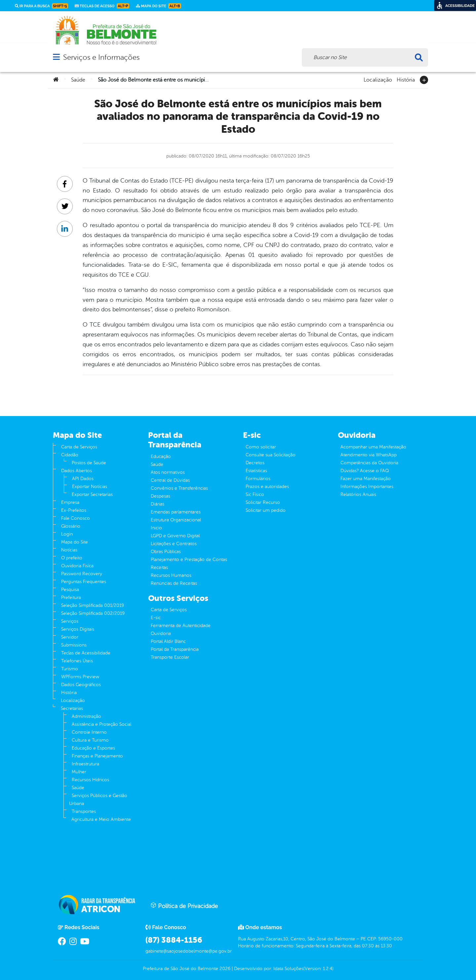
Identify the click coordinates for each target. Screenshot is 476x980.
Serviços (70, 621)
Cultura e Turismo (90, 740)
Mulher (79, 772)
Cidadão (70, 455)
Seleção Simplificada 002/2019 (93, 613)
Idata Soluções (288, 969)
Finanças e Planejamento (97, 756)
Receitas (159, 567)
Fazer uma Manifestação (366, 479)
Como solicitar (261, 447)
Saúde (78, 80)
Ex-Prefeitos (74, 510)
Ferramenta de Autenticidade (181, 626)
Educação (161, 456)
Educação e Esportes (93, 748)
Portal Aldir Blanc (168, 641)
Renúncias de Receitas (174, 583)
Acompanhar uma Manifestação (373, 447)
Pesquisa (70, 590)
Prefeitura (71, 597)
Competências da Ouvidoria (369, 463)
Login (67, 534)
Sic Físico (255, 494)
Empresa (70, 502)
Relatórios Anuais (358, 494)
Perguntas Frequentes (84, 582)
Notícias (69, 550)
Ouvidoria (161, 633)
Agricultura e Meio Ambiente (101, 819)
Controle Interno (89, 732)
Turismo (70, 669)
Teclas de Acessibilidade (86, 653)
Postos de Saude (89, 463)
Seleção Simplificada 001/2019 (93, 605)
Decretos (255, 463)
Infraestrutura (85, 764)
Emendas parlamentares (176, 512)
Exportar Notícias (90, 487)
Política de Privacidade (184, 906)
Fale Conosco (76, 518)
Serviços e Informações (101, 57)
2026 (224, 969)
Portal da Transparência (175, 649)
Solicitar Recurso (263, 502)
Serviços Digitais (78, 629)
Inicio (156, 528)
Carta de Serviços (79, 447)
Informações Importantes (367, 487)
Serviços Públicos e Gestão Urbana (98, 800)
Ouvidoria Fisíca (77, 566)
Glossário (71, 526)
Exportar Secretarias (92, 494)
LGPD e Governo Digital (175, 536)
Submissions (74, 645)
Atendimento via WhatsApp (369, 455)
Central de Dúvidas (170, 480)
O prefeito (72, 558)
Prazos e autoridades (267, 487)
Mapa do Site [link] (159, 6)
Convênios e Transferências (179, 488)
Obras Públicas (166, 552)
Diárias (158, 504)
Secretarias (72, 708)
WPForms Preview (80, 677)
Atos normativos (168, 472)
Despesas (160, 496)
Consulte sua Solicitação (271, 455)
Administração (86, 716)
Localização (378, 79)
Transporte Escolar (170, 657)
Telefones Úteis (77, 661)
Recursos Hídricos (90, 780)
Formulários (258, 479)
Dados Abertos (77, 471)
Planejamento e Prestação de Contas (189, 560)
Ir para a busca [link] (41, 6)
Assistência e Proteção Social (101, 724)
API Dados (83, 479)
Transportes (84, 811)
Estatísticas (256, 471)
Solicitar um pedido (266, 510)
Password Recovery (82, 574)
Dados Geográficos (81, 685)
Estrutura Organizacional (176, 520)
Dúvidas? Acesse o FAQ (365, 471)
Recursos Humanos (171, 575)
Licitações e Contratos (174, 544)
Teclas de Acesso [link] (102, 6)
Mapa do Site (75, 542)
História (406, 79)
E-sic (156, 618)
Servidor (70, 637)
